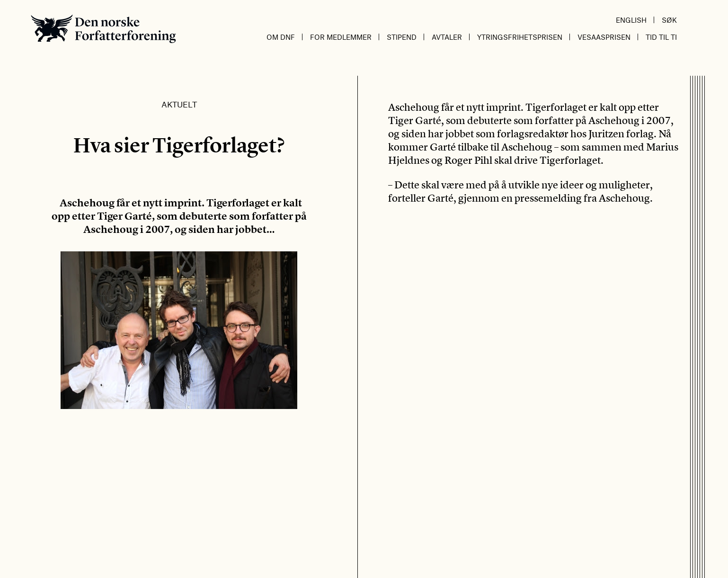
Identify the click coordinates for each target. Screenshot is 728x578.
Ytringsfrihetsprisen (520, 37)
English (631, 20)
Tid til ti (661, 37)
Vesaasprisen (604, 37)
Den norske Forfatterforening (103, 29)
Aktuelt (179, 104)
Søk (669, 20)
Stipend (402, 37)
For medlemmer (341, 37)
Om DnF (281, 37)
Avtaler (447, 37)
